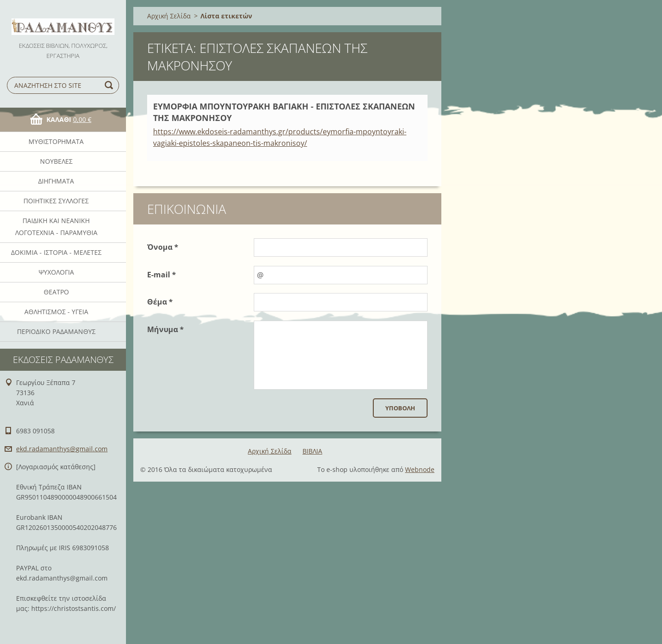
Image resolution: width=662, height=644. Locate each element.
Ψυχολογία (56, 272)
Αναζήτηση (110, 85)
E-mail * (162, 275)
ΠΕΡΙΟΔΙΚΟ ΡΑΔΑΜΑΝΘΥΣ (56, 331)
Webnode (420, 469)
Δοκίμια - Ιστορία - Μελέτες (56, 252)
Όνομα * (163, 247)
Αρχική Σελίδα (169, 16)
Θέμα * (160, 302)
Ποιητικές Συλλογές (56, 201)
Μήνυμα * (165, 329)
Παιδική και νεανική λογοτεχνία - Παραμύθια (56, 227)
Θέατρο (56, 292)
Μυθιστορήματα (56, 141)
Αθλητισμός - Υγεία (56, 312)
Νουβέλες (56, 161)
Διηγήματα (56, 181)
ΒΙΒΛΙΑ (312, 451)
